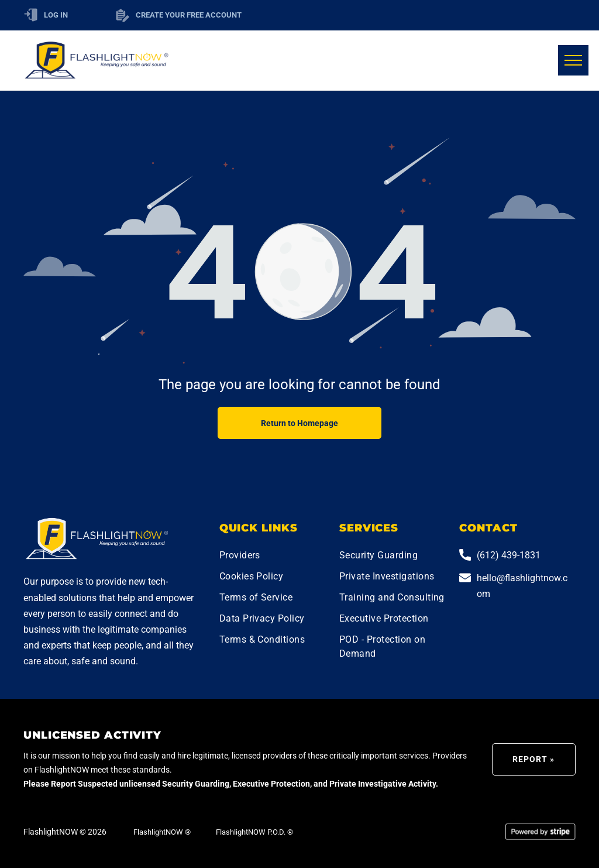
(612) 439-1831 (509, 555)
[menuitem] (276, 557)
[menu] (573, 60)
